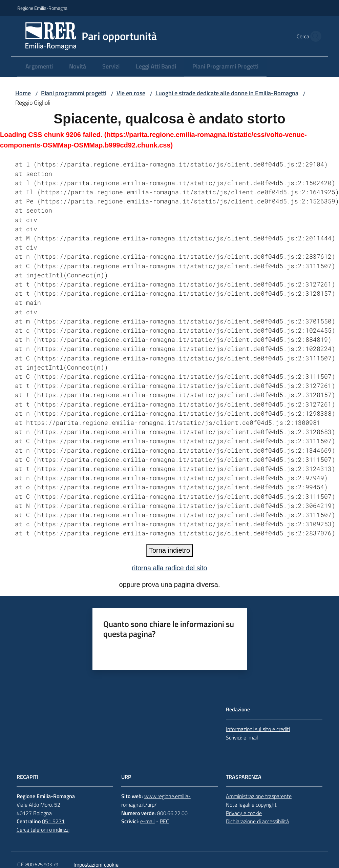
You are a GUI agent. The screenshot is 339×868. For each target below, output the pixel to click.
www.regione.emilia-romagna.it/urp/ (156, 800)
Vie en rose (131, 93)
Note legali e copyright (251, 805)
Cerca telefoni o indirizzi (43, 830)
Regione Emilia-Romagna (42, 8)
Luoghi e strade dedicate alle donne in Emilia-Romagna (227, 93)
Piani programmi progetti (74, 93)
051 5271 (53, 821)
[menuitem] (39, 67)
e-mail (251, 737)
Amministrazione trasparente (259, 796)
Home (23, 93)
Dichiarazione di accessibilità (257, 821)
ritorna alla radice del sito (169, 568)
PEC (164, 821)
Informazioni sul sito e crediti (258, 729)
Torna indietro (169, 550)
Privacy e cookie (244, 813)
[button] (314, 36)
